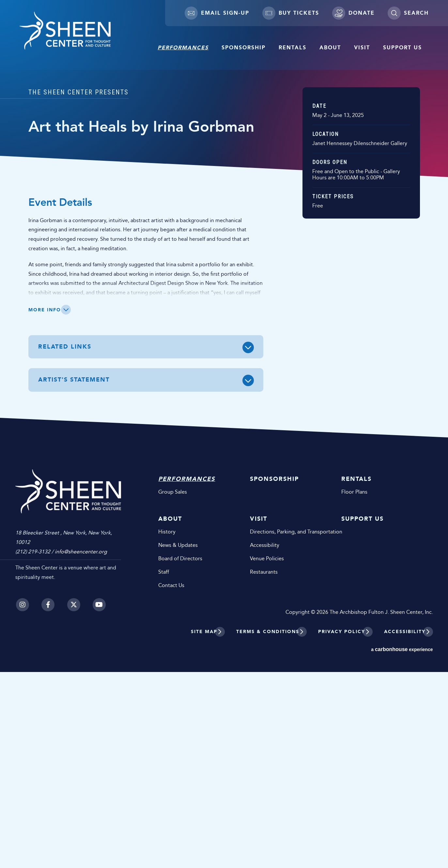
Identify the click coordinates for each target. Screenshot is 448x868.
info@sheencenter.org (81, 742)
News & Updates (186, 741)
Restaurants (269, 768)
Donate (353, 13)
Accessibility (270, 741)
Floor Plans (357, 688)
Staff (172, 768)
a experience (402, 845)
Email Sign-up (217, 13)
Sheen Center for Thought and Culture (77, 34)
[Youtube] (100, 795)
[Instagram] (22, 795)
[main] (224, 317)
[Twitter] (74, 795)
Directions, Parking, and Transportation (290, 728)
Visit (362, 48)
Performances (183, 48)
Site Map (204, 828)
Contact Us (180, 781)
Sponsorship (244, 48)
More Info (45, 506)
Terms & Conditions (268, 828)
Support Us (402, 48)
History (175, 728)
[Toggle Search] (408, 13)
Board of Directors (189, 754)
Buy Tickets (291, 13)
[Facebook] (48, 795)
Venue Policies (272, 754)
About (330, 48)
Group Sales (181, 688)
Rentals (293, 48)
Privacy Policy (342, 828)
